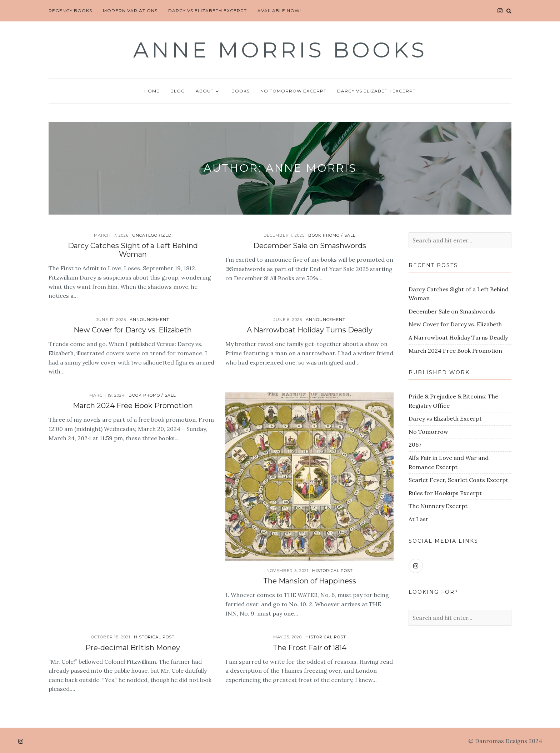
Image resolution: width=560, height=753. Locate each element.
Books (241, 91)
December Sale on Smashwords (310, 246)
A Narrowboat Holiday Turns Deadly (310, 330)
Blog (178, 91)
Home (152, 91)
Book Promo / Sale (332, 235)
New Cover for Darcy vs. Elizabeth (133, 330)
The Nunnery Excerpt (438, 506)
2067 (415, 445)
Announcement (149, 320)
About (208, 91)
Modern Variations (130, 11)
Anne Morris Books (280, 50)
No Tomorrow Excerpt (293, 91)
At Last (418, 519)
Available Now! (279, 11)
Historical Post (332, 571)
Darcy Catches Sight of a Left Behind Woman (133, 250)
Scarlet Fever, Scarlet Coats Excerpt (458, 480)
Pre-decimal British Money (133, 648)
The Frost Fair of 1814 (310, 648)
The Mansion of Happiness (310, 581)
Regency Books (70, 11)
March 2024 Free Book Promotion (133, 406)
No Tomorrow (428, 432)
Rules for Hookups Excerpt (445, 493)
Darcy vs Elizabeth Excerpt (207, 11)
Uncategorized (152, 235)
